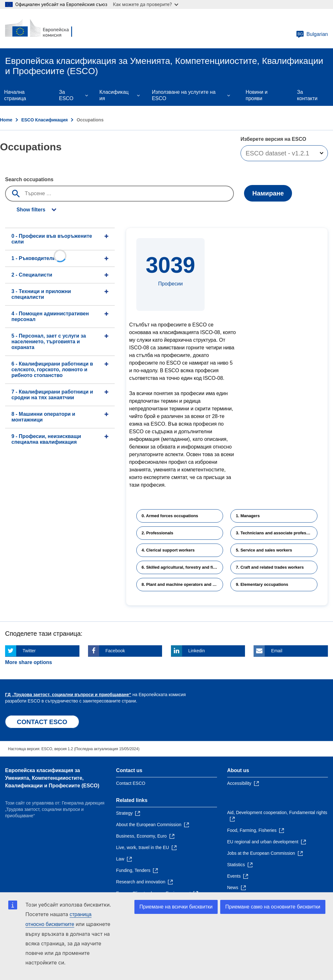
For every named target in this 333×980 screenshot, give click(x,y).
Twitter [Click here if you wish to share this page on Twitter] (29, 651)
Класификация (114, 95)
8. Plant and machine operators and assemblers (183, 584)
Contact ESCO (131, 783)
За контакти (307, 95)
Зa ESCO (66, 95)
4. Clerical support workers (168, 550)
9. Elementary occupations (262, 584)
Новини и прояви (257, 95)
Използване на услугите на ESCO (184, 95)
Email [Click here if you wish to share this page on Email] (277, 651)
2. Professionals (158, 533)
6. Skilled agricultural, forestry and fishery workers (183, 567)
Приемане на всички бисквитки (176, 907)
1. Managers (248, 516)
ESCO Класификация (44, 120)
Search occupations (29, 179)
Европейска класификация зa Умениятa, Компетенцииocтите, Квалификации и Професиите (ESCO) (52, 778)
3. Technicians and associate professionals (277, 533)
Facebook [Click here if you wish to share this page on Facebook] (115, 651)
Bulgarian (312, 34)
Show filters (31, 210)
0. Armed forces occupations (170, 516)
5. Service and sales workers (264, 550)
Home (6, 120)
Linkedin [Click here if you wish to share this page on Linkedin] (197, 651)
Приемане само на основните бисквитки (273, 907)
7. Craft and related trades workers (270, 567)
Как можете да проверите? (146, 4)
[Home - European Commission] (44, 29)
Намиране (268, 193)
